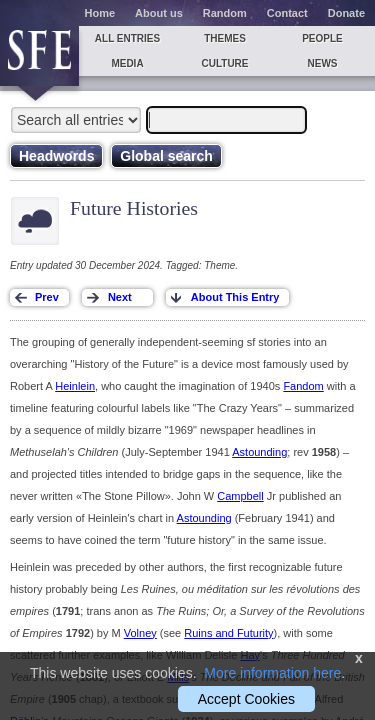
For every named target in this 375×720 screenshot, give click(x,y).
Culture (224, 63)
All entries (127, 38)
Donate (346, 13)
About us (159, 13)
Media (127, 63)
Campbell (240, 496)
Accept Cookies (246, 699)
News (323, 63)
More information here (272, 673)
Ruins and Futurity (228, 633)
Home (100, 13)
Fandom (303, 386)
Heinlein (75, 386)
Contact (287, 13)
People (322, 38)
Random (225, 13)
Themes (225, 38)
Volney (140, 633)
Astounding (259, 452)
